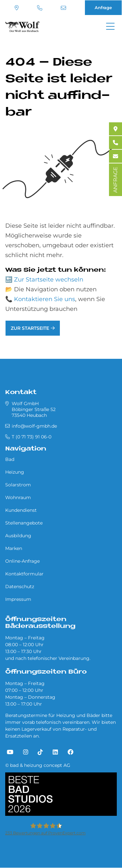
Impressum (18, 599)
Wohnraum (18, 497)
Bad (10, 459)
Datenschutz (20, 586)
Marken (14, 548)
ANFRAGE (115, 180)
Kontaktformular (24, 574)
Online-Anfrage (22, 561)
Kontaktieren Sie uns (45, 299)
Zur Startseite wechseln (49, 280)
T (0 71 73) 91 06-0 (40, 8)
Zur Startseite (30, 328)
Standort (17, 8)
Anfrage (103, 8)
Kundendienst (21, 510)
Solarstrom (18, 485)
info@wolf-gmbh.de (63, 8)
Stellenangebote (24, 523)
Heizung (15, 472)
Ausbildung (18, 536)
